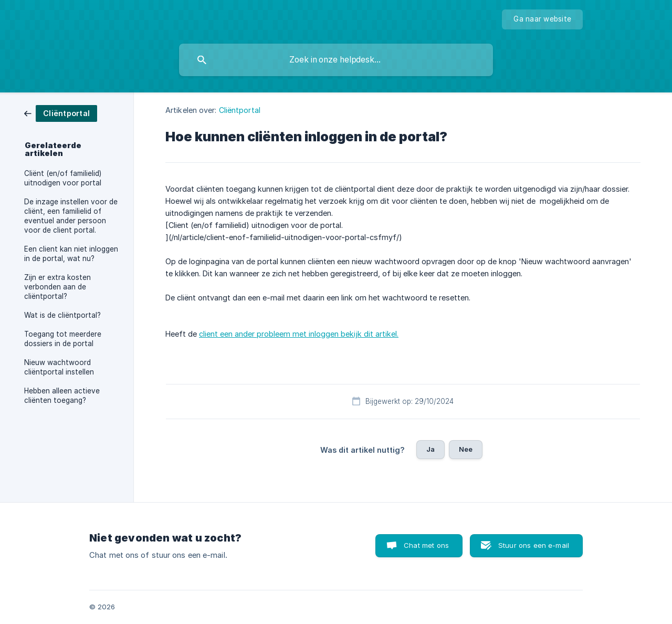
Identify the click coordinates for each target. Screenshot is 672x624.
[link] (61, 113)
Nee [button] (466, 449)
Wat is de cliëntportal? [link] (62, 315)
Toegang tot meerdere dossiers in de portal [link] (63, 339)
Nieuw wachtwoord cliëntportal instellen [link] (59, 367)
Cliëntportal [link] (240, 110)
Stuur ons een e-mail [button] (534, 545)
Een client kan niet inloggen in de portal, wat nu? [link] (71, 254)
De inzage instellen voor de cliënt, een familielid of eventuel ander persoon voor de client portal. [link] (71, 216)
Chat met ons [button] (426, 545)
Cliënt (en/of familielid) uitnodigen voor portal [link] (63, 178)
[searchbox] (336, 60)
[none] (542, 19)
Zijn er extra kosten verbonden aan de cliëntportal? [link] (57, 287)
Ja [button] (430, 449)
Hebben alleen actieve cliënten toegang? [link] (62, 396)
